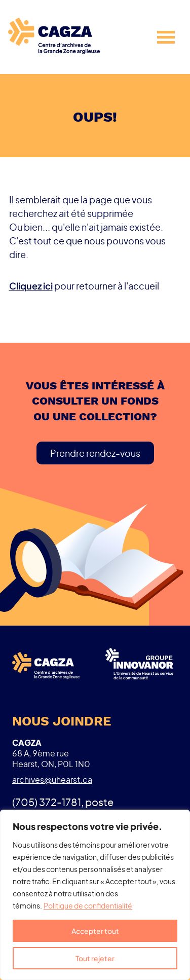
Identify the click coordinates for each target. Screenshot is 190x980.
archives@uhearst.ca (52, 779)
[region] (95, 895)
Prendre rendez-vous (95, 453)
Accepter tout (95, 931)
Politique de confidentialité (88, 905)
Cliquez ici (31, 286)
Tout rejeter (95, 958)
